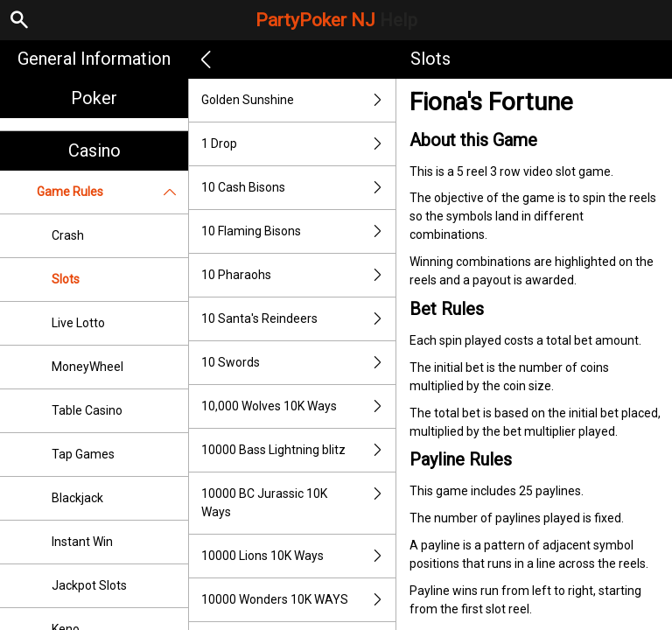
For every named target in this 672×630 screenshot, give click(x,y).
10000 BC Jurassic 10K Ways (298, 503)
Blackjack (77, 498)
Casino (94, 150)
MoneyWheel (87, 367)
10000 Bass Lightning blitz (298, 450)
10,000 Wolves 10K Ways (298, 406)
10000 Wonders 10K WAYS (298, 600)
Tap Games (83, 454)
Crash (68, 235)
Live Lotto (78, 323)
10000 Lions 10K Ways (298, 556)
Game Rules (112, 192)
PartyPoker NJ (336, 20)
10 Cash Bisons (298, 188)
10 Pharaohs (298, 275)
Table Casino (87, 410)
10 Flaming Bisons (298, 231)
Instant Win (82, 542)
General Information (94, 59)
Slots (66, 279)
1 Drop (298, 144)
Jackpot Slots (89, 585)
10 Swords (298, 363)
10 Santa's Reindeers (298, 319)
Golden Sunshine (298, 100)
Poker (94, 98)
